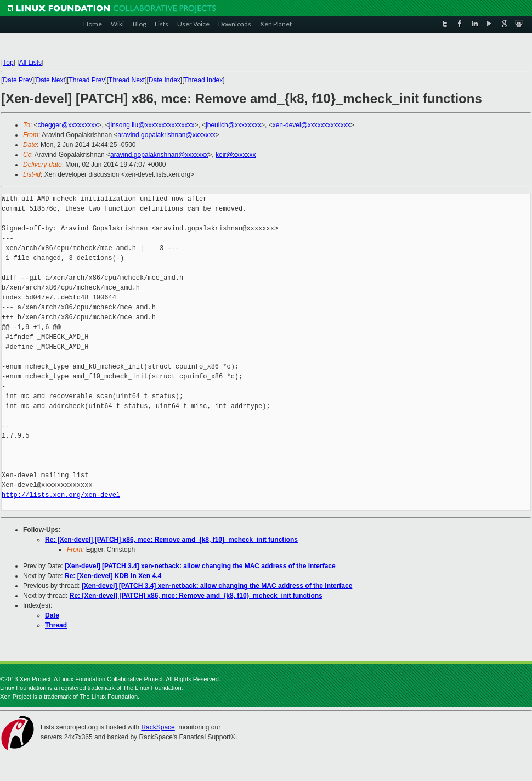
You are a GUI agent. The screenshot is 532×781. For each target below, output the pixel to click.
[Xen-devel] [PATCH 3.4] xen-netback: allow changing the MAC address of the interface (200, 566)
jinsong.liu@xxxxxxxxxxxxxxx (152, 125)
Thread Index (204, 80)
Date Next (50, 80)
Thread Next (127, 80)
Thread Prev (87, 80)
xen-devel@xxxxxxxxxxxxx (312, 125)
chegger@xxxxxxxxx (68, 125)
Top (8, 63)
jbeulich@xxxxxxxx (233, 125)
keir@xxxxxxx (236, 155)
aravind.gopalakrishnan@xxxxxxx (166, 135)
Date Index (165, 80)
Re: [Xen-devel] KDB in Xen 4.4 (113, 576)
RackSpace (158, 727)
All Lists (30, 63)
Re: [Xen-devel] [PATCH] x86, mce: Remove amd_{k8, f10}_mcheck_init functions (171, 540)
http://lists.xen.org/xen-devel (61, 495)
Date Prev (17, 80)
